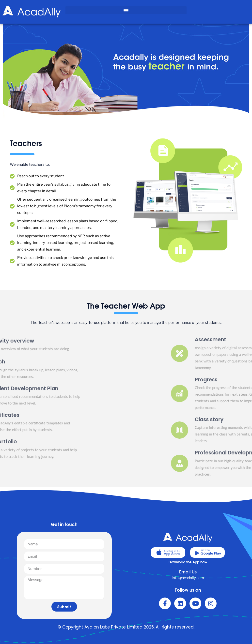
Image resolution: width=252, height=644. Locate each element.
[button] (126, 10)
